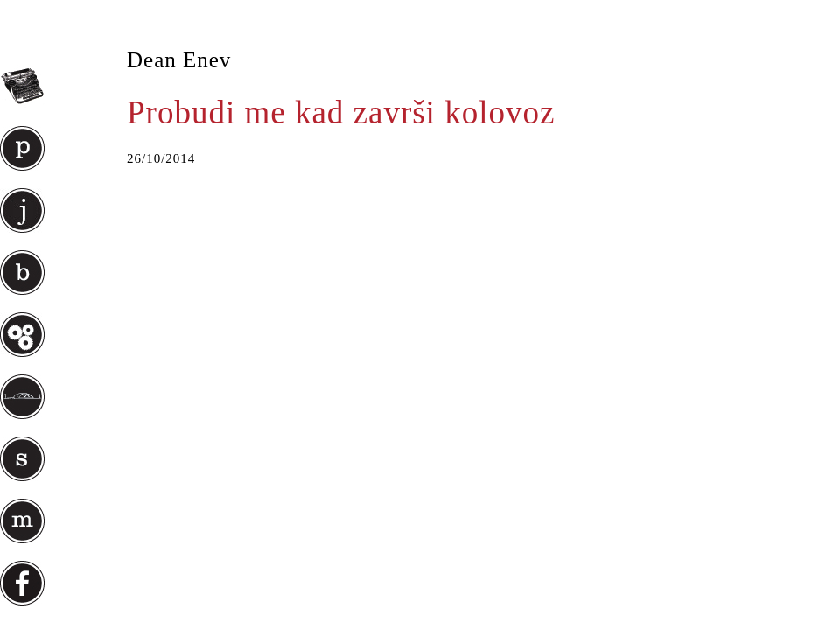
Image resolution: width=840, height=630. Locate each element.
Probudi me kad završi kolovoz (341, 112)
